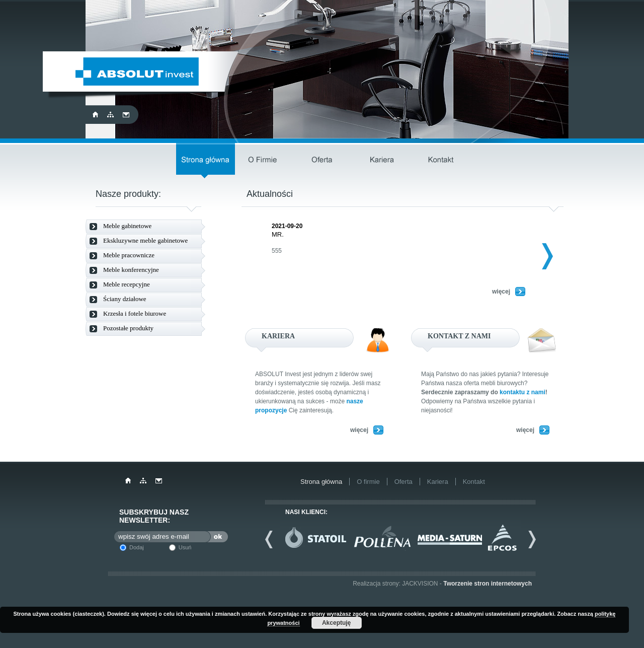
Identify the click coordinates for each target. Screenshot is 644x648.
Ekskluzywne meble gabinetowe (145, 240)
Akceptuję (336, 623)
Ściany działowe (125, 299)
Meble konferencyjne (131, 270)
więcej (501, 292)
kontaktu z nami (522, 392)
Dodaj (137, 547)
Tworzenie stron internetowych (488, 584)
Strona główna (206, 161)
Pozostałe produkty (128, 328)
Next (539, 256)
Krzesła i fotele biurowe (135, 313)
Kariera (382, 161)
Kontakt (441, 161)
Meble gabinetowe (127, 226)
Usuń (185, 547)
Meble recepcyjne (127, 284)
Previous (273, 539)
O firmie (264, 161)
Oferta (323, 161)
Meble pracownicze (129, 255)
